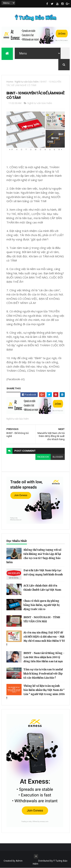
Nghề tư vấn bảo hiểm (27, 82)
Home (10, 82)
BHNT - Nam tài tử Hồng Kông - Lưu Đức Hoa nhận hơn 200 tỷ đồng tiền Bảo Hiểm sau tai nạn (44, 657)
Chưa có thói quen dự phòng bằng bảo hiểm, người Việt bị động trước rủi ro (41, 605)
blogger (58, 457)
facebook (43, 457)
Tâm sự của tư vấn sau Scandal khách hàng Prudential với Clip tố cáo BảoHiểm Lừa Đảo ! (43, 674)
